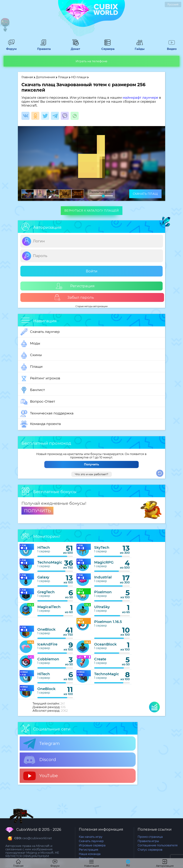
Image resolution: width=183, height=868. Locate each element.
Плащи (63, 77)
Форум (11, 47)
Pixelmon (103, 592)
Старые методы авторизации (91, 306)
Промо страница (150, 837)
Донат (75, 47)
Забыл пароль (74, 298)
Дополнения (45, 77)
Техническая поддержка (47, 414)
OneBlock (46, 629)
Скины (31, 355)
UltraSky (102, 607)
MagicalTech (49, 607)
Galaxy (43, 577)
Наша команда (90, 854)
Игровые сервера (92, 845)
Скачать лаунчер (40, 332)
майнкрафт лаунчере (140, 98)
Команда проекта (41, 424)
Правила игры (148, 841)
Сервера (108, 47)
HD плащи (79, 77)
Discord (40, 760)
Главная (27, 77)
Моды (30, 344)
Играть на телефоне (91, 61)
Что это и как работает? (92, 474)
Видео (172, 47)
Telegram (41, 744)
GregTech (46, 592)
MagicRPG (104, 562)
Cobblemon (48, 659)
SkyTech (102, 547)
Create (100, 659)
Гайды (140, 47)
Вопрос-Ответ (38, 402)
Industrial (103, 577)
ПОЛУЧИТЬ (37, 511)
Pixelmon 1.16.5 (108, 622)
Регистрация (75, 286)
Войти (92, 271)
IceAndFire (47, 644)
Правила (43, 47)
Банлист (33, 390)
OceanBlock (105, 644)
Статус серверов (150, 850)
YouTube (41, 776)
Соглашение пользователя (158, 845)
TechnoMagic (50, 562)
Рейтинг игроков (40, 378)
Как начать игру (91, 837)
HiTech (44, 547)
